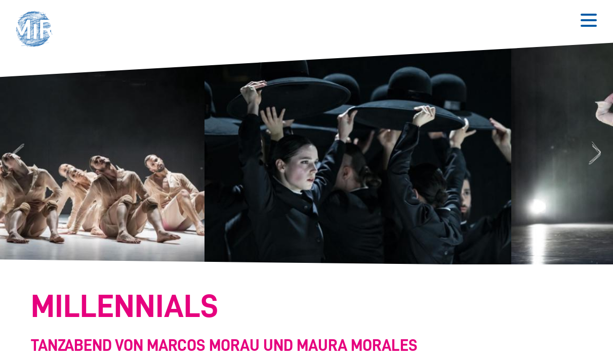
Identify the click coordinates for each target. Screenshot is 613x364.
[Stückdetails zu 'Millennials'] (301, 323)
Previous (17, 153)
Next (596, 153)
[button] (37, 30)
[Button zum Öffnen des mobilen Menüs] (589, 20)
